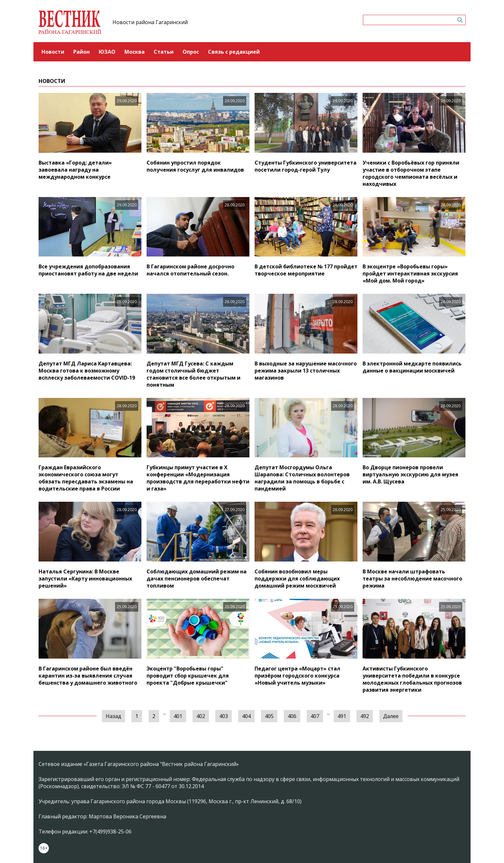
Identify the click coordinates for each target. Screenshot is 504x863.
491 (342, 716)
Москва (135, 52)
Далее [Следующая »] (391, 716)
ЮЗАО (107, 52)
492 (365, 716)
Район (81, 52)
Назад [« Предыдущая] (113, 716)
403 (224, 716)
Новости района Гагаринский (150, 22)
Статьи (164, 52)
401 (178, 716)
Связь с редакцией (234, 52)
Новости (53, 52)
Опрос (191, 52)
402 (201, 716)
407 (315, 716)
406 (292, 716)
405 (269, 716)
